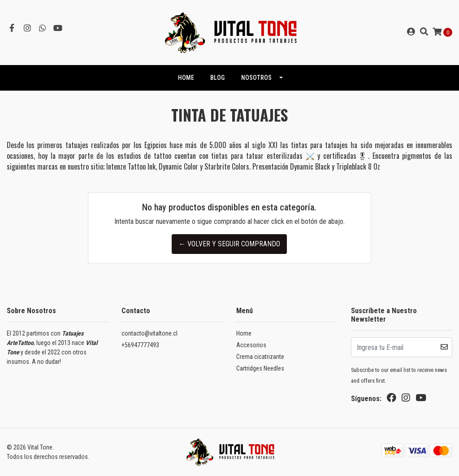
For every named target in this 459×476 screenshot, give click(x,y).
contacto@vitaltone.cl (149, 333)
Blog (217, 78)
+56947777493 (140, 345)
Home (244, 333)
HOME (186, 78)
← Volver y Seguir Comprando (229, 244)
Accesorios (251, 345)
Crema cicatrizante (260, 357)
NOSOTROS (256, 78)
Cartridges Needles (260, 368)
